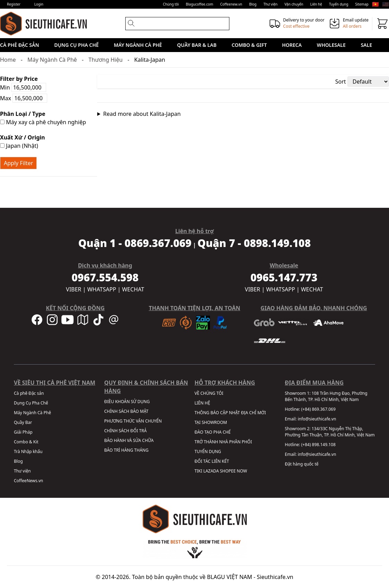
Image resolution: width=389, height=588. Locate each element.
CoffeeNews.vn (28, 481)
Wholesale (331, 45)
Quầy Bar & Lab (197, 45)
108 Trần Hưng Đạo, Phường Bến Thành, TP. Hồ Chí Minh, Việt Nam (326, 396)
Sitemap (362, 4)
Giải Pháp (23, 432)
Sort (341, 82)
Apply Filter (18, 163)
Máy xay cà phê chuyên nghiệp (43, 122)
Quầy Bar (23, 422)
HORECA (292, 45)
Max (24, 98)
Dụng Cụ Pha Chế (76, 45)
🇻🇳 (375, 4)
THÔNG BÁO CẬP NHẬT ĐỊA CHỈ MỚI (230, 413)
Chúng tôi (171, 4)
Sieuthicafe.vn (275, 577)
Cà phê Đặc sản (20, 45)
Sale (367, 45)
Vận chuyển (294, 4)
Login (39, 4)
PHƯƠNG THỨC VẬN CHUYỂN (133, 421)
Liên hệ (316, 4)
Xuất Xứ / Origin (23, 137)
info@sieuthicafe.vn (317, 419)
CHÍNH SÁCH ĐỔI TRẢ (125, 431)
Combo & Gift (249, 45)
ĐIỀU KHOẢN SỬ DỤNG (127, 402)
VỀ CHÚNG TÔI (209, 393)
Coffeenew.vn (231, 4)
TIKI (198, 471)
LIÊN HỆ (202, 403)
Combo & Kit (26, 442)
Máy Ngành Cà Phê (138, 45)
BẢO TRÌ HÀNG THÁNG (126, 450)
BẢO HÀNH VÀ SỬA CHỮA (129, 440)
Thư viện (270, 4)
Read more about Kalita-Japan (142, 114)
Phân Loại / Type (23, 114)
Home (8, 60)
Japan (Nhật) (19, 146)
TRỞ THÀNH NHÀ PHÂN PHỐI (223, 442)
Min (23, 87)
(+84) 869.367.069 (318, 409)
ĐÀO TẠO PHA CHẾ (213, 432)
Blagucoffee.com (199, 4)
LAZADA (211, 471)
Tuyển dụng (339, 4)
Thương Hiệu (105, 60)
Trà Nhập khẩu (28, 451)
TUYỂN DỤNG (208, 451)
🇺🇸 (386, 4)
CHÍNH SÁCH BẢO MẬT (126, 411)
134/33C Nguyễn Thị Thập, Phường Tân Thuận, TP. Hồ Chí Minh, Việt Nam (330, 432)
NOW (242, 471)
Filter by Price (19, 79)
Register (14, 4)
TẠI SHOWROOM (211, 422)
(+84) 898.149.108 (318, 445)
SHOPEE (228, 471)
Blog (253, 4)
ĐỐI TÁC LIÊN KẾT (212, 461)
